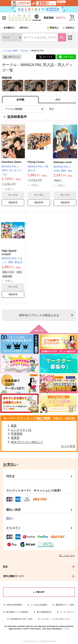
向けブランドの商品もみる (39, 315)
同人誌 (24, 51)
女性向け (68, 28)
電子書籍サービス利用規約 (17, 612)
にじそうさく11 (21, 430)
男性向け (53, 28)
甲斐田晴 (17, 434)
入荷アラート (12, 57)
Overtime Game (11, 162)
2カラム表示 (66, 109)
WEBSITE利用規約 (14, 605)
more (67, 629)
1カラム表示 (73, 109)
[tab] (58, 100)
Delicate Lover (63, 162)
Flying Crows (36, 162)
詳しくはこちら (67, 555)
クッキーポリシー (67, 612)
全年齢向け (9, 28)
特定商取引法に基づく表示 (21, 619)
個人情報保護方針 (44, 612)
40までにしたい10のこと (27, 442)
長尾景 (15, 438)
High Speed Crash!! (9, 252)
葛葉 (14, 426)
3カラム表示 (59, 109)
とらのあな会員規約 (39, 605)
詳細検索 (70, 37)
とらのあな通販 (10, 51)
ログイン (61, 18)
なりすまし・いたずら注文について (56, 619)
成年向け (24, 28)
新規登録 (49, 18)
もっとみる (68, 446)
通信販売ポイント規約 (65, 605)
